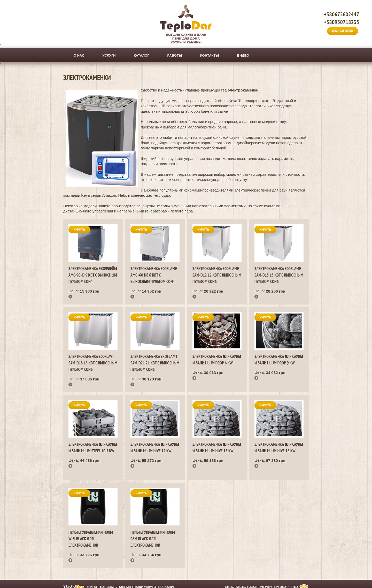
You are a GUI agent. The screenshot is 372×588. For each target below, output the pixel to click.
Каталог (142, 55)
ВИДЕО (243, 55)
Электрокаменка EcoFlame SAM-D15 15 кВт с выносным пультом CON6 (279, 275)
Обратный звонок (343, 31)
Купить (79, 230)
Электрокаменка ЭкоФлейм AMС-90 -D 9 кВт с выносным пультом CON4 (93, 275)
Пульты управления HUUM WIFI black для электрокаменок (91, 539)
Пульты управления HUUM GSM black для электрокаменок (153, 539)
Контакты (210, 55)
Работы (175, 55)
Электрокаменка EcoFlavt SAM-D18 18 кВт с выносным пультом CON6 (93, 363)
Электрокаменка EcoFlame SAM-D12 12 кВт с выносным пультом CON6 (217, 275)
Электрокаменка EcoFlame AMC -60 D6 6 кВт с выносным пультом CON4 (154, 275)
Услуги (109, 55)
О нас (79, 55)
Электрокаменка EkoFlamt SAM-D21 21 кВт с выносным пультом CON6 (155, 363)
